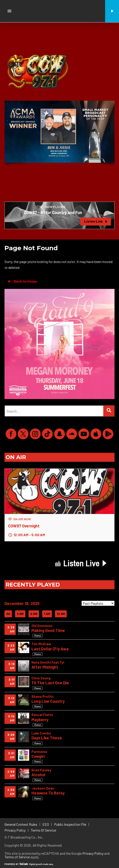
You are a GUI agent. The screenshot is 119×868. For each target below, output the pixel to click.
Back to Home (22, 281)
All (8, 614)
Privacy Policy (93, 853)
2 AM (34, 614)
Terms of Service (17, 857)
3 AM (20, 614)
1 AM (47, 614)
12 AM (61, 614)
